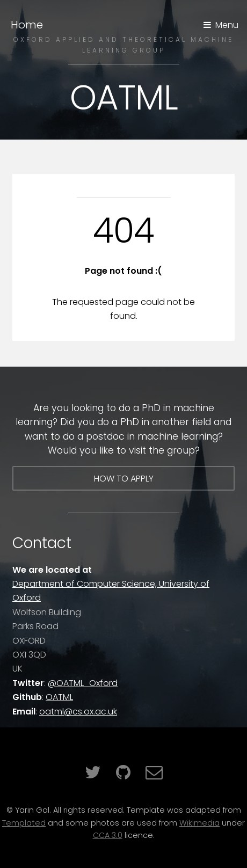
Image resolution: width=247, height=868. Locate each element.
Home (27, 25)
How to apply (124, 479)
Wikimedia (199, 823)
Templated (24, 823)
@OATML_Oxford (83, 683)
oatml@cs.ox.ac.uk (78, 712)
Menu (227, 25)
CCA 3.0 (108, 835)
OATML (59, 697)
